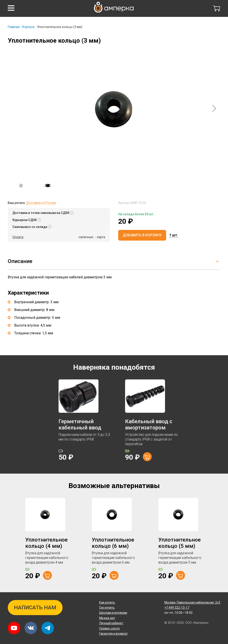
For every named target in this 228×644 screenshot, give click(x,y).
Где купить (107, 608)
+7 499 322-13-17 (177, 608)
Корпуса (28, 27)
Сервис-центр (109, 628)
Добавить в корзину (142, 235)
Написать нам (35, 608)
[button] (11, 8)
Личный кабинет (111, 623)
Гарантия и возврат (113, 634)
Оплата (18, 237)
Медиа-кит (107, 618)
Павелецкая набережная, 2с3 (192, 602)
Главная (14, 27)
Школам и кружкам (113, 613)
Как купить (107, 602)
